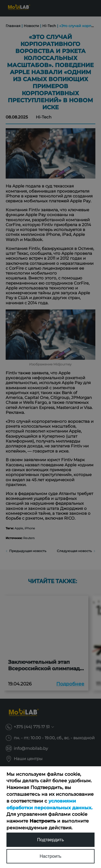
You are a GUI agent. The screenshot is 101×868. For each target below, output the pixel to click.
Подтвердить (51, 840)
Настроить (50, 856)
